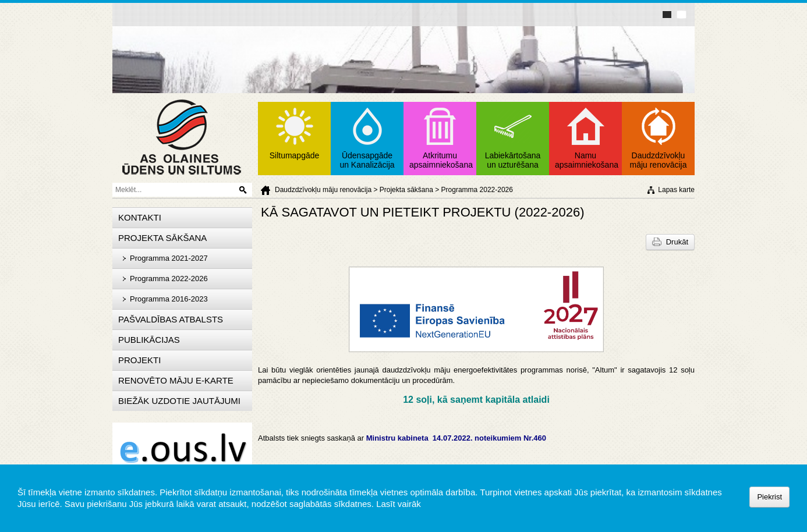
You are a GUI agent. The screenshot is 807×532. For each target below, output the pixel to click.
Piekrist (769, 497)
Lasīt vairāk (399, 504)
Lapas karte (676, 190)
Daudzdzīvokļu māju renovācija (323, 190)
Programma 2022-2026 (477, 190)
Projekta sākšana (406, 190)
